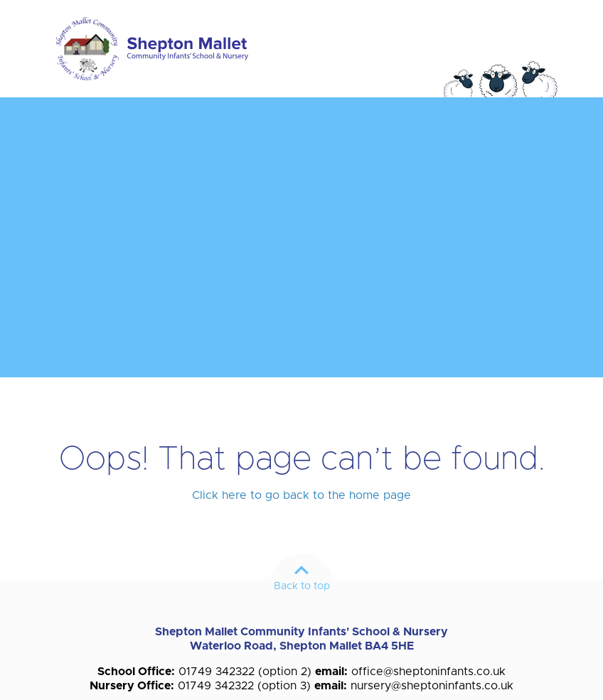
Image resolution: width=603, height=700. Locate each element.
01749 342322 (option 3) (244, 686)
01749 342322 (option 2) (245, 672)
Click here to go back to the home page (301, 495)
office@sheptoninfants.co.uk (428, 672)
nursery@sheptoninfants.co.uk (432, 686)
